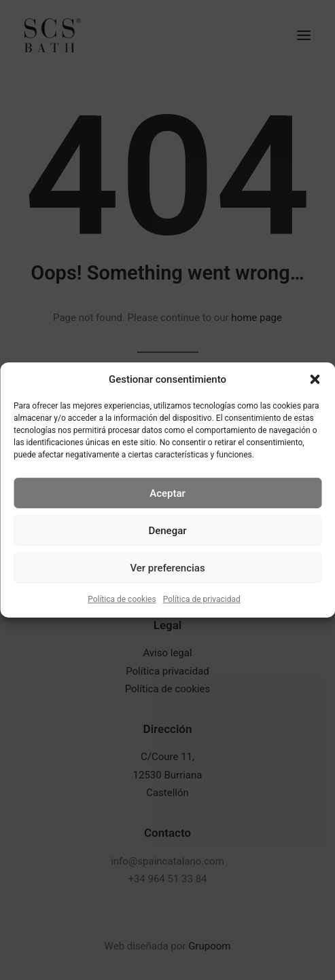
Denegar (167, 530)
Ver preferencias (167, 567)
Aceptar (167, 493)
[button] (315, 379)
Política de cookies (122, 599)
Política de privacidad (202, 599)
